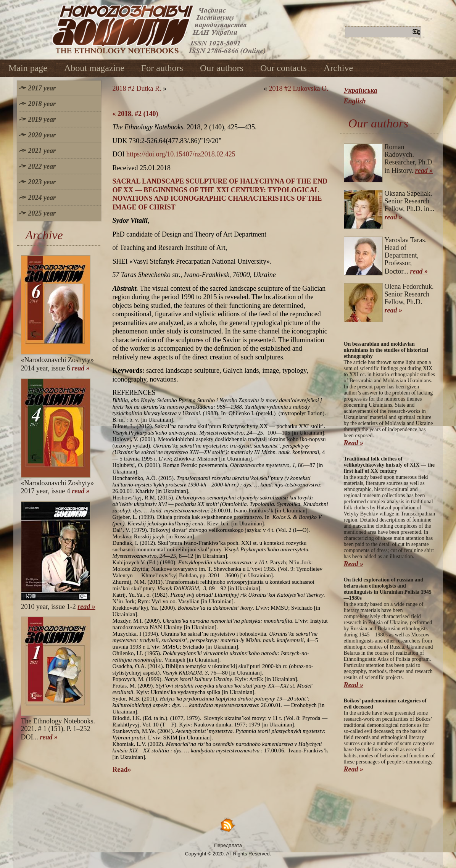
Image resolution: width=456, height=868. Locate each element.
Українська (361, 90)
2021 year (42, 151)
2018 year (42, 104)
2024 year (42, 198)
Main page (28, 68)
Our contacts (284, 68)
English (355, 101)
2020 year (42, 135)
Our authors (222, 68)
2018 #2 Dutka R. (137, 89)
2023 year (42, 182)
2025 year (42, 213)
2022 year (42, 166)
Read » (354, 443)
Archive (338, 68)
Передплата (228, 845)
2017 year (42, 88)
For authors (162, 68)
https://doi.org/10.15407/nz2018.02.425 (181, 154)
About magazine (94, 68)
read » (81, 368)
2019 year (42, 119)
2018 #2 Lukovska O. (299, 89)
